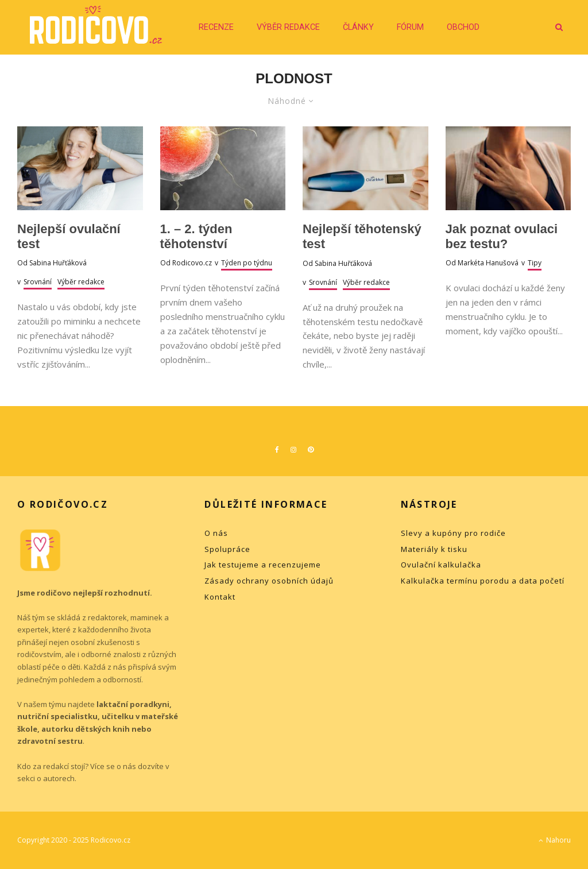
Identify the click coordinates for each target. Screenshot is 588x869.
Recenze (216, 27)
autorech (59, 778)
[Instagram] (293, 450)
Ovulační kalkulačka (441, 565)
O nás (216, 533)
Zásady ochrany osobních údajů (269, 581)
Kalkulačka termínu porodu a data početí (483, 581)
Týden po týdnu (247, 263)
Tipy (535, 263)
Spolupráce (227, 549)
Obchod (463, 27)
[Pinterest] (311, 450)
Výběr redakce (288, 27)
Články (358, 27)
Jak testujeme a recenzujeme (263, 565)
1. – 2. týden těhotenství (196, 236)
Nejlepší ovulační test (69, 236)
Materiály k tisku (434, 549)
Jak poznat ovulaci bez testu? (502, 236)
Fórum (410, 27)
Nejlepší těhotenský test (362, 236)
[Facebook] (277, 450)
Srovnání (38, 282)
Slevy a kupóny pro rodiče (453, 533)
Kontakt (220, 597)
